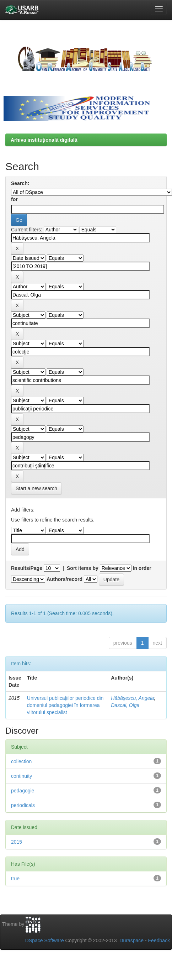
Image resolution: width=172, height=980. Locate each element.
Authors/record (64, 579)
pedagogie (23, 791)
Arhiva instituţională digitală (44, 140)
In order (142, 568)
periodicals (23, 805)
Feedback (159, 940)
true (15, 879)
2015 (17, 842)
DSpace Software (45, 940)
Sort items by (83, 568)
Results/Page (27, 568)
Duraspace (131, 940)
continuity (21, 776)
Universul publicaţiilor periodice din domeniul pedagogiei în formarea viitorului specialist (65, 705)
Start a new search (36, 488)
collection (21, 761)
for (14, 199)
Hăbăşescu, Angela (132, 698)
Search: (20, 183)
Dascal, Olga (125, 705)
